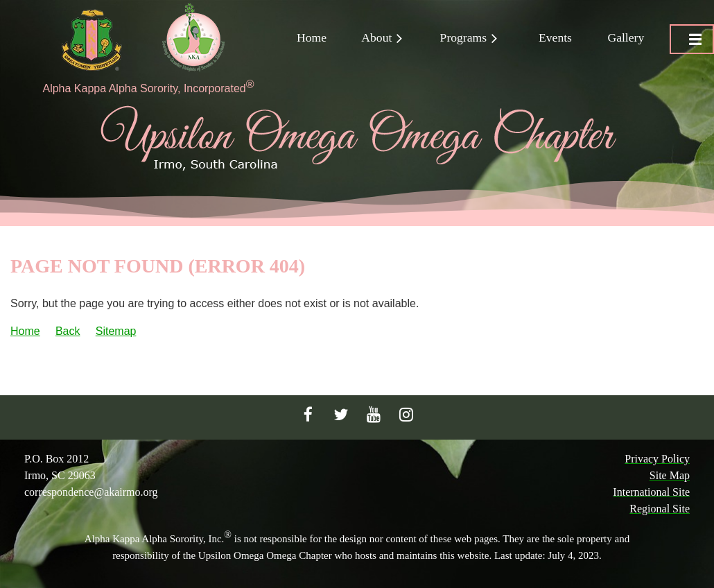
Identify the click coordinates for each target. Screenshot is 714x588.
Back (68, 331)
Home (25, 331)
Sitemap (116, 331)
